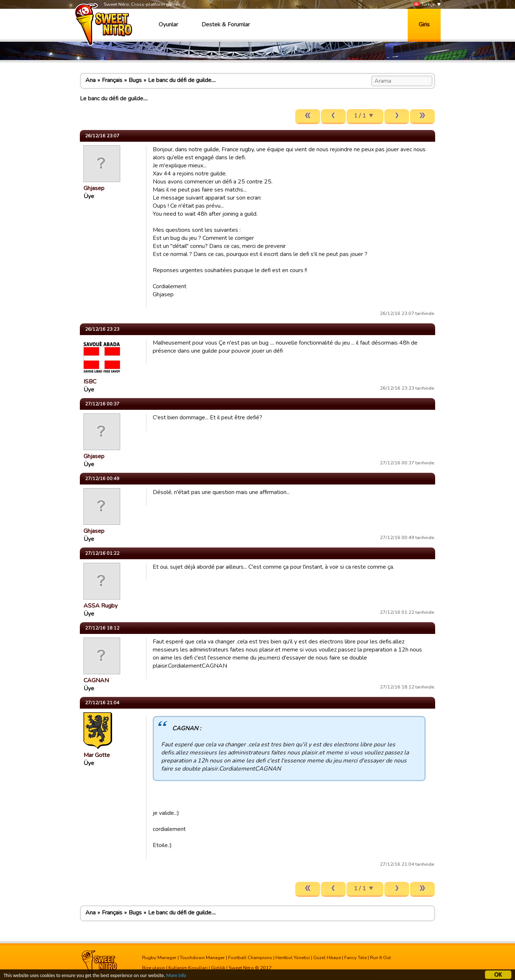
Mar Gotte (97, 755)
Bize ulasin (154, 968)
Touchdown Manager (202, 958)
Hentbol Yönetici (293, 958)
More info (176, 976)
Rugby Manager (159, 958)
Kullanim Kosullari (188, 968)
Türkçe (425, 5)
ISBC (90, 382)
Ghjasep (94, 188)
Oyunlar (168, 25)
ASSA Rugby (101, 606)
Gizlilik (218, 968)
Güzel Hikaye (327, 958)
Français (112, 80)
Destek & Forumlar (226, 25)
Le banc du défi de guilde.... (182, 80)
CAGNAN (96, 680)
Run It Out (380, 958)
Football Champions (250, 958)
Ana (90, 80)
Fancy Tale (355, 958)
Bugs (135, 80)
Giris (424, 25)
